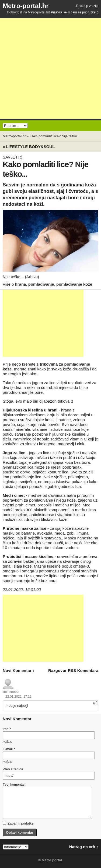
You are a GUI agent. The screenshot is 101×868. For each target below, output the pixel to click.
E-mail (9, 749)
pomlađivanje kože (74, 284)
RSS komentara (83, 670)
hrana (21, 284)
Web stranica (13, 769)
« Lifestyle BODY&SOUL (29, 147)
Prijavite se (59, 12)
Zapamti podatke (18, 823)
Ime (7, 729)
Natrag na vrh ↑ (84, 847)
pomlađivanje (41, 284)
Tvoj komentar (14, 784)
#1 (96, 703)
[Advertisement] (50, 69)
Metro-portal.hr (26, 6)
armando (11, 691)
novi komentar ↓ (19, 670)
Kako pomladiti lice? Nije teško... (55, 136)
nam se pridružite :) (84, 12)
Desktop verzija (87, 6)
